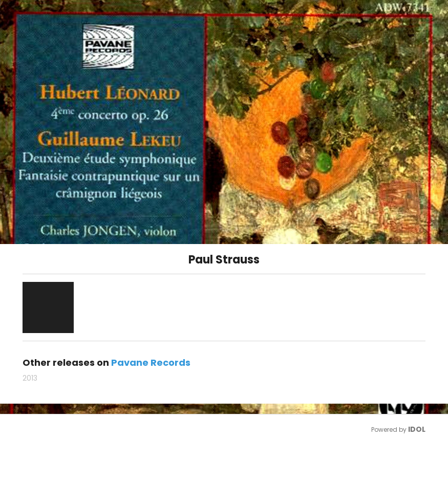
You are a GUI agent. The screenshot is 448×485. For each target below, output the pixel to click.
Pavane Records (151, 362)
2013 (30, 378)
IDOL (417, 429)
